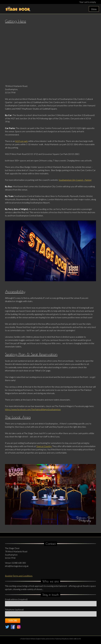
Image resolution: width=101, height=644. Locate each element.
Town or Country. (44, 446)
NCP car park (22, 141)
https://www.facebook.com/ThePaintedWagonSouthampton (33, 409)
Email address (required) (16, 599)
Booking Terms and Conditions (19, 576)
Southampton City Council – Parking (75, 180)
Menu (94, 9)
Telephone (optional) (14, 610)
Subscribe (13, 621)
